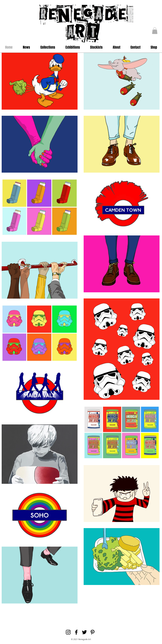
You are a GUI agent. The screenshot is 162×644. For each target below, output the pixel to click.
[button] (155, 31)
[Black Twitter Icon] (84, 632)
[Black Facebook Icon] (76, 632)
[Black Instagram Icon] (68, 632)
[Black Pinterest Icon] (92, 632)
